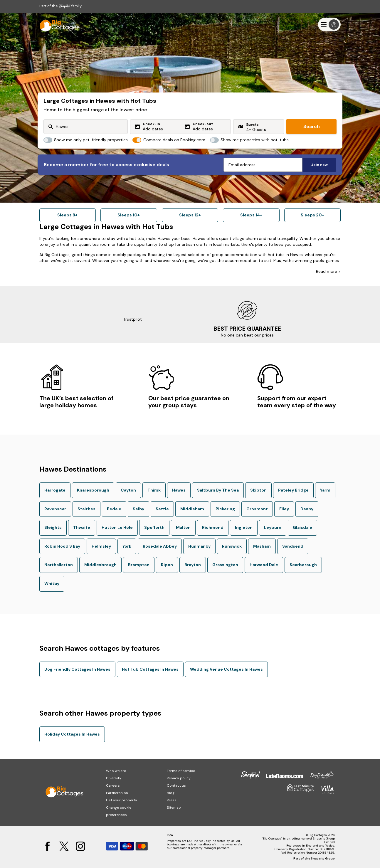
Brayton (193, 565)
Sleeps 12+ (190, 215)
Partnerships (117, 793)
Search (312, 126)
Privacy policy (179, 778)
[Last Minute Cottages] (57, 25)
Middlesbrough (100, 565)
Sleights (53, 527)
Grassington (225, 565)
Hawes (179, 490)
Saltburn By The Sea (218, 490)
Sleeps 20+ (312, 215)
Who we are (116, 771)
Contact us (176, 785)
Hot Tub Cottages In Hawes (150, 669)
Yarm (325, 490)
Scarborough (303, 565)
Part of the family (60, 6)
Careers (113, 785)
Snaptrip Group (323, 858)
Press (172, 800)
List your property (122, 800)
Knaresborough (93, 490)
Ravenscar (55, 509)
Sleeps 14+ (251, 215)
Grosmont (257, 509)
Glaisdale (302, 527)
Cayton (128, 490)
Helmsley (101, 546)
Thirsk (154, 490)
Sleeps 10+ (129, 215)
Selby (138, 509)
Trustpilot (133, 319)
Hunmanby (199, 546)
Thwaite (82, 527)
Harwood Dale (264, 565)
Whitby (52, 583)
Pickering (225, 509)
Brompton (139, 565)
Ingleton (244, 527)
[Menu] (329, 25)
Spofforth (154, 527)
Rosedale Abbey (160, 546)
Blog (171, 793)
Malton (183, 527)
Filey (284, 509)
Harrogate (55, 490)
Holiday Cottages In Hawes (72, 734)
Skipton (258, 490)
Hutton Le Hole (117, 527)
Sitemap (174, 808)
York (127, 546)
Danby (307, 509)
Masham (262, 546)
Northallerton (59, 565)
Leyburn (273, 527)
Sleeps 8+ (67, 215)
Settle (162, 509)
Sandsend (293, 546)
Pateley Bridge (293, 490)
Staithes (86, 509)
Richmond (213, 527)
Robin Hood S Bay (62, 546)
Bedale (114, 509)
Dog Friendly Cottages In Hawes (77, 669)
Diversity (114, 778)
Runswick (232, 546)
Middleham (192, 509)
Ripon (167, 565)
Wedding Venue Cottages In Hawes (226, 669)
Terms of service (181, 771)
